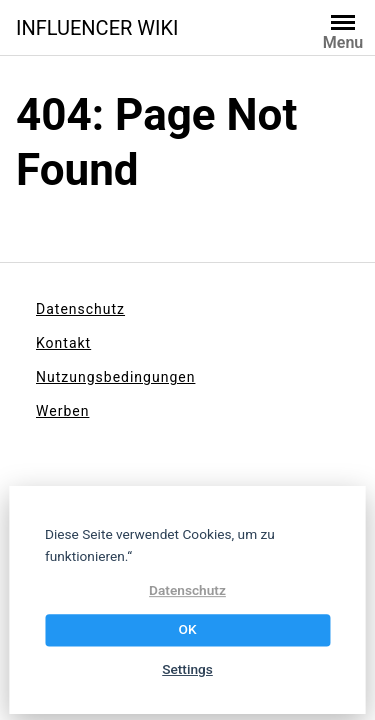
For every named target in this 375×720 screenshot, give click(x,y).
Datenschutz (80, 309)
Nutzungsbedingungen (115, 377)
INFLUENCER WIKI (97, 28)
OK (187, 630)
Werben (62, 411)
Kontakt (63, 343)
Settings (187, 669)
